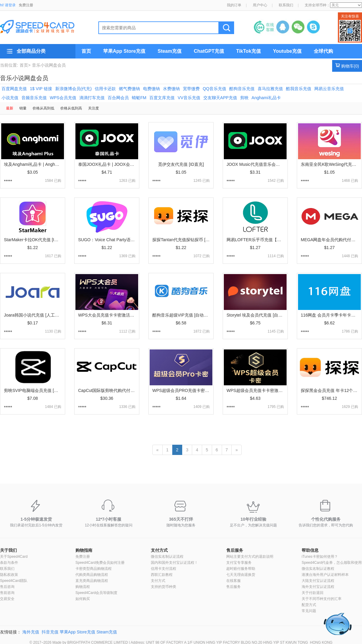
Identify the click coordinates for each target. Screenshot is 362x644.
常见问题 (309, 611)
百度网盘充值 (14, 89)
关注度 (94, 108)
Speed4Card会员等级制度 (96, 593)
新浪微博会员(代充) (73, 89)
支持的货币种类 (164, 587)
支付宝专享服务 (239, 563)
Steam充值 (170, 51)
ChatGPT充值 (209, 51)
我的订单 (234, 5)
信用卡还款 (105, 89)
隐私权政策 (9, 575)
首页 (86, 51)
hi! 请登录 (8, 5)
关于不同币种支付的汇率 (322, 599)
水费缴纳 (171, 89)
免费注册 (26, 5)
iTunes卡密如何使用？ (320, 557)
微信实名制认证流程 (167, 557)
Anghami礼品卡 (266, 98)
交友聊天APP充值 (220, 98)
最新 (10, 108)
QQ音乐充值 (214, 89)
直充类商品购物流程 (92, 581)
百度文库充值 (162, 98)
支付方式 (159, 550)
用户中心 (260, 5)
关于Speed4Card (14, 557)
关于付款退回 (313, 593)
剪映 (244, 98)
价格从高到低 (43, 108)
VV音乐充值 (189, 98)
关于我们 (8, 550)
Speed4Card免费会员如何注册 (100, 563)
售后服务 (235, 550)
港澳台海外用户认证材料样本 (325, 575)
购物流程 (83, 587)
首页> (25, 65)
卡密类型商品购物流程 (94, 569)
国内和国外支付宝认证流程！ (174, 563)
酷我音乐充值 (299, 89)
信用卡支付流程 (164, 569)
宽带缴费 (191, 89)
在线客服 (233, 581)
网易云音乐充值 (329, 89)
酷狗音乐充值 (242, 89)
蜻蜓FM (139, 98)
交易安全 (7, 599)
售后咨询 (7, 587)
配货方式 (309, 605)
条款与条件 (9, 563)
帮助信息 (310, 550)
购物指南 (84, 550)
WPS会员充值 (63, 98)
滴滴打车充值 (92, 98)
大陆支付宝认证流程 (318, 581)
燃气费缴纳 (129, 89)
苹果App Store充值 (124, 51)
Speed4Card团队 (14, 581)
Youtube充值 (287, 51)
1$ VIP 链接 (41, 89)
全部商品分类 (31, 51)
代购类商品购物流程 (92, 575)
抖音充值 (50, 632)
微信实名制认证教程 (318, 569)
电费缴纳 (151, 89)
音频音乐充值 (34, 98)
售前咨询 (7, 593)
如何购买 (83, 599)
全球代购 (323, 51)
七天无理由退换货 (241, 575)
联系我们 (286, 5)
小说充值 (10, 98)
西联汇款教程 (162, 575)
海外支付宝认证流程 (318, 587)
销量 (23, 108)
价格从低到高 (71, 108)
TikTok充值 (249, 51)
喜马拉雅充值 (270, 89)
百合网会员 (118, 98)
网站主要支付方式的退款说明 (250, 557)
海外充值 (31, 632)
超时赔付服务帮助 (241, 569)
